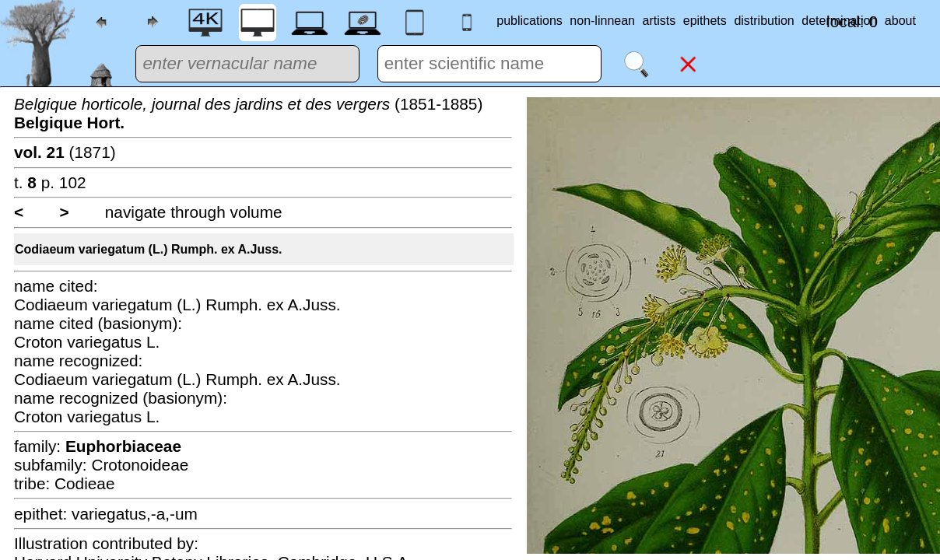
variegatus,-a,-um (135, 514)
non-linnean (602, 21)
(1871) (65, 152)
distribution (764, 21)
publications (530, 21)
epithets (705, 21)
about (900, 21)
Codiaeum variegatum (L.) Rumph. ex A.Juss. (148, 249)
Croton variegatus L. (87, 342)
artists (659, 21)
